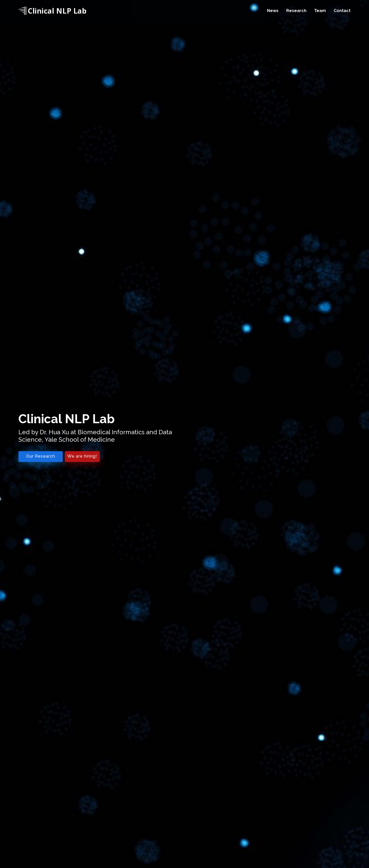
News (273, 11)
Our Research (41, 456)
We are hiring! (82, 456)
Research (296, 11)
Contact (342, 11)
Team (320, 11)
